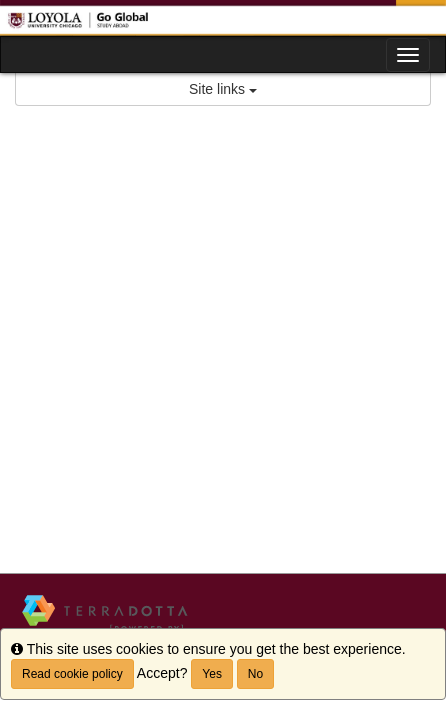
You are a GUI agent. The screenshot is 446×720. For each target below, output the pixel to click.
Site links (223, 89)
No (255, 674)
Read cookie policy (72, 674)
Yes (212, 674)
